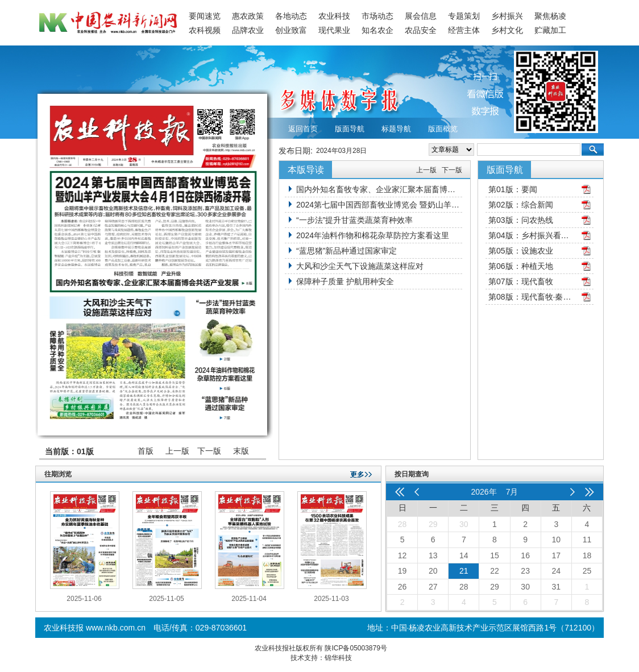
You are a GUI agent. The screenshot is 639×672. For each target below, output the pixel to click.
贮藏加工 (550, 30)
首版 (146, 451)
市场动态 (377, 16)
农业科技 (334, 16)
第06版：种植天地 (521, 266)
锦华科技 (338, 658)
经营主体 (464, 30)
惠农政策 (248, 16)
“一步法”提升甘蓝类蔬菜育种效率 (354, 220)
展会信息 (421, 16)
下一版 (209, 451)
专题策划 (464, 16)
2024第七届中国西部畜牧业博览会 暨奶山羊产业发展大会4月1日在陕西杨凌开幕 (379, 205)
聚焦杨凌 (550, 16)
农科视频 (205, 30)
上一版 (177, 451)
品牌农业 (248, 30)
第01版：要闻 (513, 189)
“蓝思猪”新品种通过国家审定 (347, 251)
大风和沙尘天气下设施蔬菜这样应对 (360, 266)
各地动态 (291, 16)
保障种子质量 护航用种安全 (345, 281)
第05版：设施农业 (521, 251)
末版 (241, 451)
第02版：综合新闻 (521, 205)
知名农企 (377, 30)
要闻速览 (205, 16)
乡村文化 (507, 30)
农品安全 (421, 30)
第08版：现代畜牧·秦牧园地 (531, 297)
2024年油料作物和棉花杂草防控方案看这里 (373, 235)
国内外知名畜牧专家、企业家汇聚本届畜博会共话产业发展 (379, 189)
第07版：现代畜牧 (521, 281)
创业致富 (291, 30)
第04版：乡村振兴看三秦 (531, 235)
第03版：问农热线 (521, 220)
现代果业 (334, 30)
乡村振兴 (507, 16)
